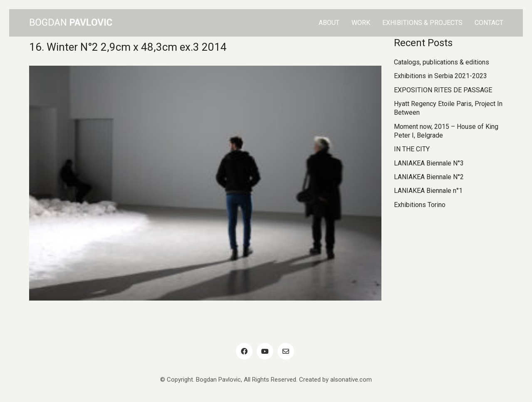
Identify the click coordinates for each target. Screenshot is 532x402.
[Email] (286, 351)
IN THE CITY (412, 149)
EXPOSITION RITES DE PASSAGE (443, 90)
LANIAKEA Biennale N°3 (429, 163)
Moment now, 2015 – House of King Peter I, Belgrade (446, 131)
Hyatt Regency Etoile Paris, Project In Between (448, 108)
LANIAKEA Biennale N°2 (429, 177)
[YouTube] (265, 351)
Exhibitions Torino (420, 205)
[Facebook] (244, 351)
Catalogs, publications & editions (442, 62)
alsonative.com (351, 380)
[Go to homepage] (71, 23)
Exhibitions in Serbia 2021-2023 (440, 76)
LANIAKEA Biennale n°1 (428, 191)
